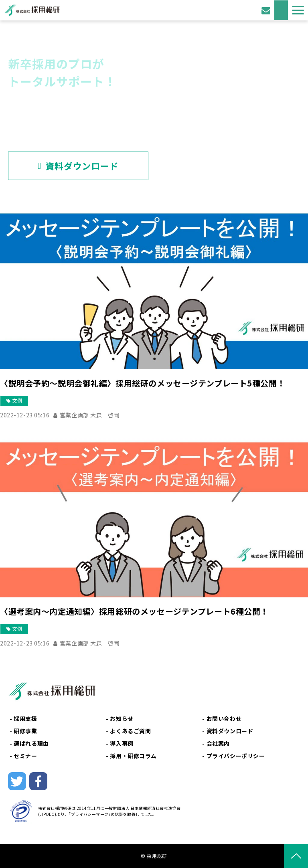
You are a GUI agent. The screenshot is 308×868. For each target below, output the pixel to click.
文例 (17, 400)
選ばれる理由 (31, 743)
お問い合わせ (267, 10)
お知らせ (122, 718)
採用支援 (25, 718)
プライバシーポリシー (236, 756)
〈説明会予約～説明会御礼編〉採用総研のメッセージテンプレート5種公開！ (143, 383)
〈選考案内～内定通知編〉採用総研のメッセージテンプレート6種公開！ (134, 611)
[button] (298, 10)
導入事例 (122, 743)
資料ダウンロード (281, 10)
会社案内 (218, 743)
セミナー (25, 756)
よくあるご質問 (130, 731)
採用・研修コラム (133, 756)
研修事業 (25, 731)
